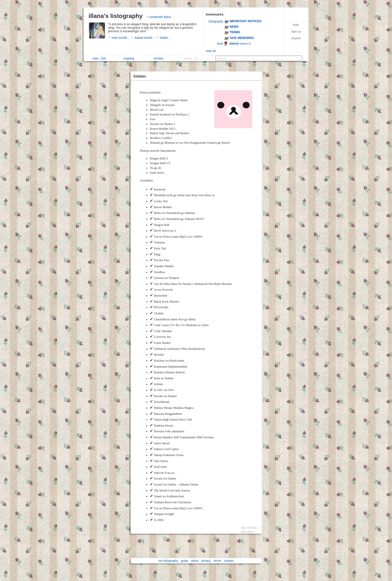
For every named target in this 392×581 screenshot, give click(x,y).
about (195, 561)
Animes (140, 76)
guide (184, 561)
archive (160, 58)
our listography (168, 561)
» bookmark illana (159, 17)
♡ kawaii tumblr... (144, 38)
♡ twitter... (164, 38)
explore (296, 38)
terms (217, 561)
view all (211, 51)
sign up (296, 31)
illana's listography (115, 16)
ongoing (130, 58)
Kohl (220, 44)
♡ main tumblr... (120, 38)
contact (229, 561)
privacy (206, 561)
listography (216, 21)
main (99, 58)
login (296, 25)
